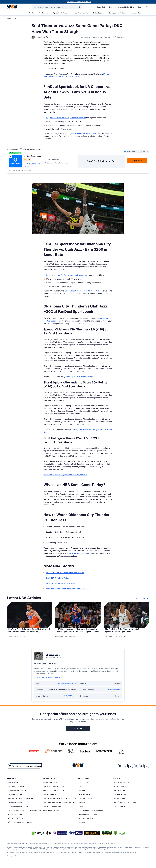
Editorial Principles (122, 786)
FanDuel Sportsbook (113, 694)
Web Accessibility (86, 822)
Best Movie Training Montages (20, 802)
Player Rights (119, 802)
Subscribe (78, 732)
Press (81, 810)
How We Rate (84, 798)
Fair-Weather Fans (15, 798)
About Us (82, 790)
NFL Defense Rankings (17, 822)
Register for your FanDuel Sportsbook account (66, 118)
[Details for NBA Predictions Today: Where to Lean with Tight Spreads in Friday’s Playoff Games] (126, 615)
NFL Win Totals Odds (52, 810)
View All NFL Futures (52, 814)
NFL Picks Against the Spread (20, 826)
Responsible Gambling (126, 7)
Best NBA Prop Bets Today (57, 578)
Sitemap (82, 826)
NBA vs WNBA (14, 786)
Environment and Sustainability (91, 814)
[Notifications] (147, 7)
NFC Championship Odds (54, 790)
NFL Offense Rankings (17, 818)
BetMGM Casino (70, 700)
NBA (15, 18)
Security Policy (120, 810)
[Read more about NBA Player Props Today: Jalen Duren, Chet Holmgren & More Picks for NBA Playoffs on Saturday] (30, 633)
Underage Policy (121, 798)
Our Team (82, 794)
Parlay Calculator (15, 806)
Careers (82, 806)
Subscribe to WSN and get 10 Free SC (79, 2)
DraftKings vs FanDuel (17, 794)
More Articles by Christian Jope (48, 681)
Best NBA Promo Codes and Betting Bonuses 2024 (68, 589)
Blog (140, 7)
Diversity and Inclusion (88, 818)
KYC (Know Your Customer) (125, 806)
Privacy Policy (120, 790)
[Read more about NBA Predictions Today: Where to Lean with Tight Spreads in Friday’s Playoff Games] (126, 632)
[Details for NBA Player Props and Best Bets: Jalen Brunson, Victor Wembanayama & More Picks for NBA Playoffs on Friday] (78, 615)
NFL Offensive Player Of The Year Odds (60, 802)
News (111, 7)
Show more (142, 599)
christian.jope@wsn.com (67, 687)
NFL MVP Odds (49, 798)
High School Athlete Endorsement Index (24, 814)
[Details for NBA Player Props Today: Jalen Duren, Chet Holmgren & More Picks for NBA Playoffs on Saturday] (30, 615)
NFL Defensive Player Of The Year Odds (60, 806)
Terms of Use (119, 794)
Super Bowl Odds (50, 786)
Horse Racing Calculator (18, 810)
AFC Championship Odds (54, 794)
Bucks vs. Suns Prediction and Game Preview (65, 573)
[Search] (79, 7)
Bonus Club (101, 7)
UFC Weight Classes (16, 790)
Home (9, 18)
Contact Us (83, 786)
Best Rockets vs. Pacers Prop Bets (61, 583)
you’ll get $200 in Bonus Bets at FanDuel (82, 133)
